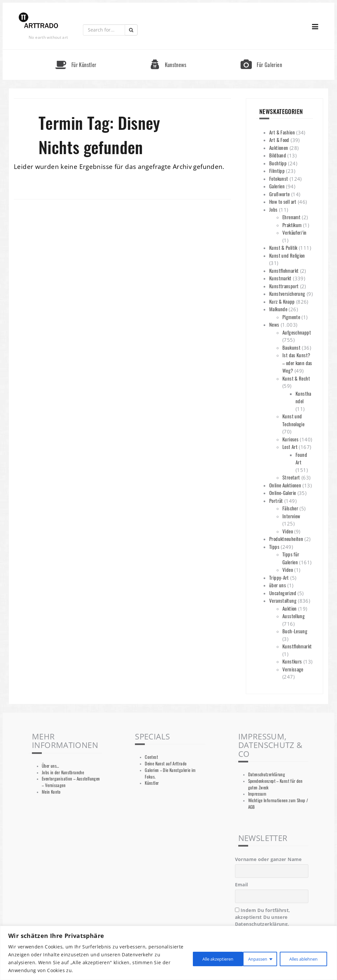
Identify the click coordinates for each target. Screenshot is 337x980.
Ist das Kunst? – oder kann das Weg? (297, 363)
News (274, 324)
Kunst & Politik (283, 247)
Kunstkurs (292, 661)
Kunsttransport (284, 286)
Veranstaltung (283, 600)
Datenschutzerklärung (267, 774)
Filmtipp (277, 171)
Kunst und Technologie (293, 420)
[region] (168, 953)
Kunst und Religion (287, 255)
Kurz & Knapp (282, 301)
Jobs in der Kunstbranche (63, 772)
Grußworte (279, 194)
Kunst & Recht (296, 378)
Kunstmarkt (280, 278)
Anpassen (196, 958)
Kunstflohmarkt (284, 270)
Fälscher (290, 508)
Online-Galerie (283, 493)
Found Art (301, 458)
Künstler (152, 783)
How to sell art (283, 201)
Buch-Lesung (295, 631)
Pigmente (291, 317)
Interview (291, 516)
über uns (278, 585)
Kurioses (290, 439)
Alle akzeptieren (301, 958)
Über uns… (50, 766)
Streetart (291, 477)
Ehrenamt (291, 217)
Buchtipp (278, 163)
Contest (151, 757)
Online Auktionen (285, 485)
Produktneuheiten (286, 539)
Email (242, 885)
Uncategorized (283, 593)
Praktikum (292, 225)
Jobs (273, 209)
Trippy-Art (279, 577)
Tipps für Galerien (291, 558)
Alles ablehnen (246, 958)
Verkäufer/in (295, 232)
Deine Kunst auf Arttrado (166, 764)
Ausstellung (294, 616)
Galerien (277, 186)
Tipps (274, 547)
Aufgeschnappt (297, 332)
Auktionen (279, 148)
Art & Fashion (282, 132)
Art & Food (279, 140)
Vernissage (293, 669)
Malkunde (278, 309)
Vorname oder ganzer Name (268, 859)
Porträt (276, 501)
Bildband (278, 155)
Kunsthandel (303, 397)
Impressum (257, 794)
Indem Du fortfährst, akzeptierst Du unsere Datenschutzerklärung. (263, 917)
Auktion (290, 608)
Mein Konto (51, 792)
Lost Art (290, 447)
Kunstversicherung (287, 293)
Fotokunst (279, 178)
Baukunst (291, 347)
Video (288, 531)
